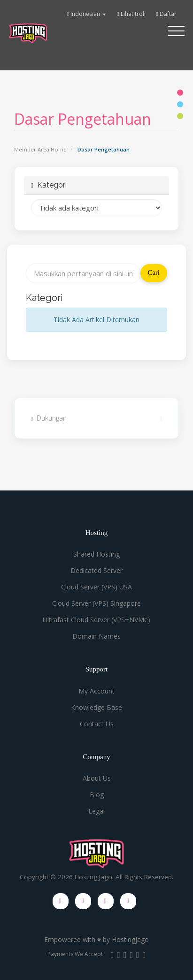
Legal (96, 811)
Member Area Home (40, 149)
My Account (96, 691)
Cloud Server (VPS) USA (96, 587)
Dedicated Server (96, 570)
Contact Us (97, 724)
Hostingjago (130, 939)
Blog (97, 795)
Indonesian (87, 14)
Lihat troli (131, 14)
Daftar (166, 14)
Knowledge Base (96, 707)
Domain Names (96, 636)
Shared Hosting (96, 554)
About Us (97, 778)
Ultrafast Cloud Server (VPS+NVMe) (96, 620)
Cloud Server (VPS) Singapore (96, 603)
